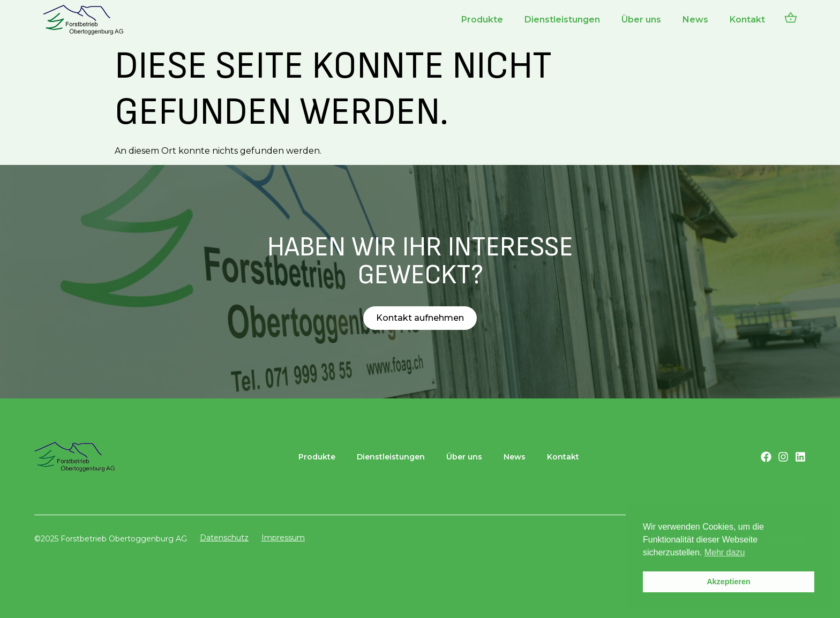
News (695, 20)
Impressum (283, 538)
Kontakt (747, 20)
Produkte (482, 20)
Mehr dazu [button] (725, 552)
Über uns (641, 20)
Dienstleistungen (562, 20)
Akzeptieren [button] (729, 582)
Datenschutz (224, 538)
